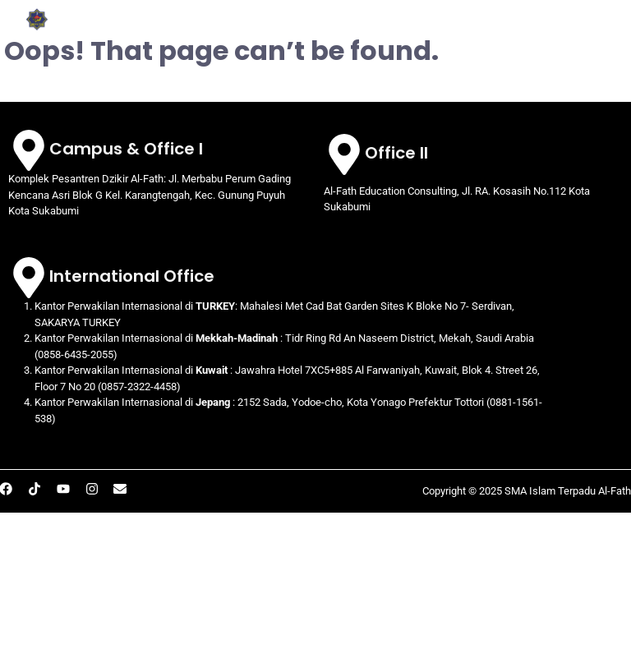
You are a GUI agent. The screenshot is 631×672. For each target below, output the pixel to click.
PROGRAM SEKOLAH (434, 10)
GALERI (464, 30)
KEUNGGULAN (566, 10)
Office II (396, 153)
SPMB (534, 30)
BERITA (595, 30)
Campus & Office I (126, 149)
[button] (299, 10)
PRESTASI (392, 30)
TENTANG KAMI (299, 10)
